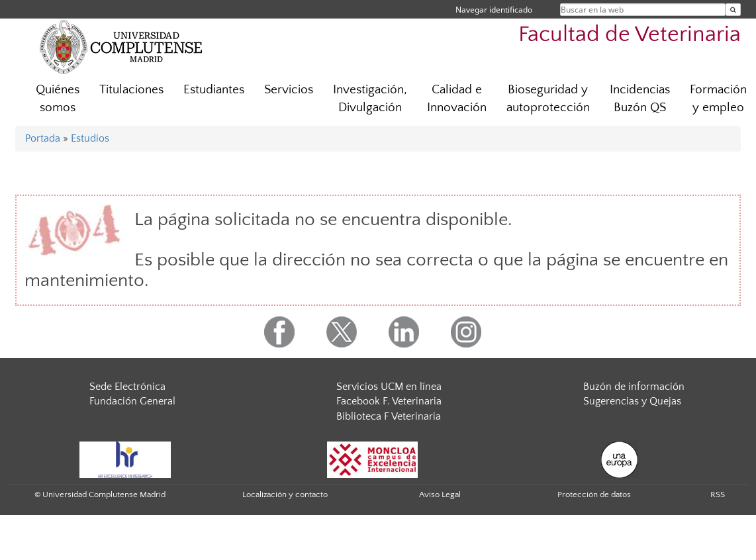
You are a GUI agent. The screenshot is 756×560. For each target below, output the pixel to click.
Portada (43, 138)
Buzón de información (634, 387)
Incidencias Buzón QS (640, 99)
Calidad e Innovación (457, 99)
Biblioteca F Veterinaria (389, 416)
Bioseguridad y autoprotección (548, 99)
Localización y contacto (285, 494)
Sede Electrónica (127, 387)
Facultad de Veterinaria (630, 35)
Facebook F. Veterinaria (389, 401)
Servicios (289, 90)
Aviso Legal (440, 494)
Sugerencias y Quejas (632, 401)
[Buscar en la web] (733, 10)
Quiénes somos (58, 99)
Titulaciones (131, 90)
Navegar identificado (494, 10)
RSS (718, 494)
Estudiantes (214, 90)
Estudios (90, 138)
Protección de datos (594, 494)
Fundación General (132, 401)
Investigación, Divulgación (370, 99)
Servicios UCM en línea (389, 387)
